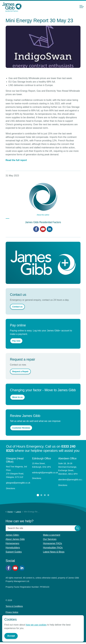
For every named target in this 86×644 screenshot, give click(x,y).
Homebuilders (13, 548)
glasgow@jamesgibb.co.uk (18, 483)
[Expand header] (82, 7)
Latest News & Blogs (54, 552)
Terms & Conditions (14, 606)
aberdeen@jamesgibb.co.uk (71, 480)
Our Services (50, 539)
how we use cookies (36, 625)
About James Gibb (15, 539)
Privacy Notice (12, 612)
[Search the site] (43, 528)
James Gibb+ (13, 535)
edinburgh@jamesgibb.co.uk (45, 473)
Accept (11, 636)
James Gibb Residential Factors (43, 222)
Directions (11, 488)
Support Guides (14, 552)
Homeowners (12, 543)
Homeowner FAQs (53, 543)
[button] (78, 528)
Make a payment (52, 535)
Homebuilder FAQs (53, 548)
